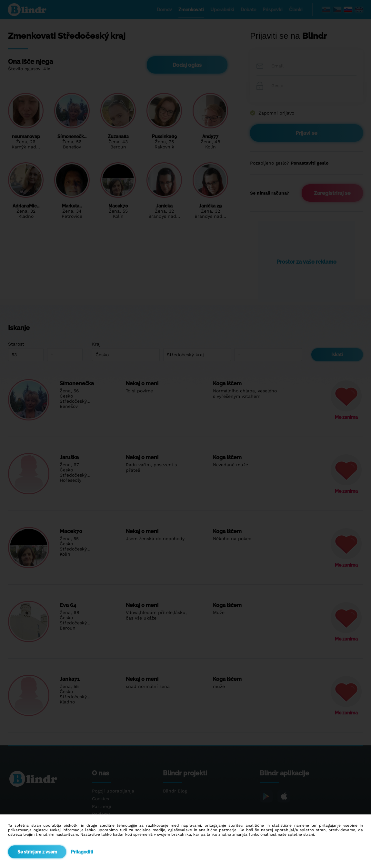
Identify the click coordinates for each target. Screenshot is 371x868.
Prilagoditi (82, 852)
